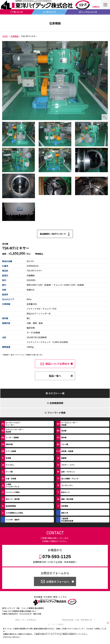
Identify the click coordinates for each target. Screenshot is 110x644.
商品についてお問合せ (57, 364)
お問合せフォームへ (58, 582)
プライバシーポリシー (11, 637)
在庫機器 (14, 36)
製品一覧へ (55, 376)
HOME (5, 36)
